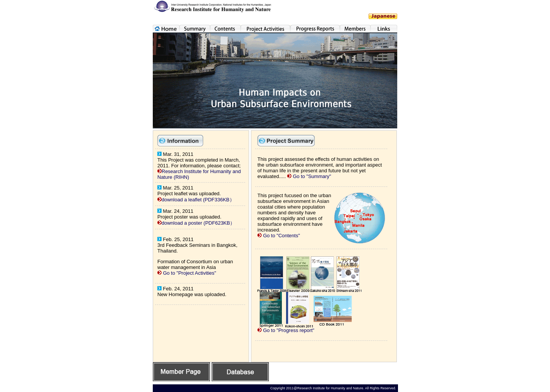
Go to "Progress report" (289, 330)
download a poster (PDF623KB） (198, 223)
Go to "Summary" (311, 176)
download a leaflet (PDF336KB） (198, 200)
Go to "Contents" (282, 236)
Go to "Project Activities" (190, 273)
